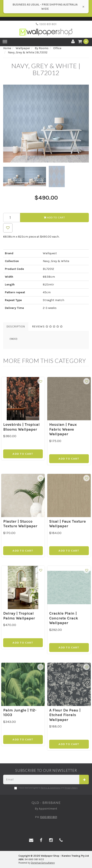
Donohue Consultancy (43, 863)
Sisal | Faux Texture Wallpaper (68, 524)
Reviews (47, 327)
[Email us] (31, 840)
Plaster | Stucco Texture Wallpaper (20, 524)
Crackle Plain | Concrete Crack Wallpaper (64, 618)
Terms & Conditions (51, 788)
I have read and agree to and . (46, 788)
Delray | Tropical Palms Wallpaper (19, 616)
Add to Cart (54, 217)
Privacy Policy (71, 788)
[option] (46, 124)
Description (16, 327)
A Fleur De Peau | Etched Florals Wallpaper (65, 715)
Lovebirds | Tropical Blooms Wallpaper (21, 427)
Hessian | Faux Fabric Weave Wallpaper (63, 429)
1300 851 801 (46, 24)
